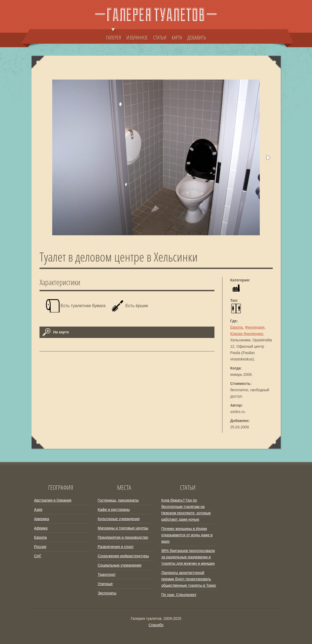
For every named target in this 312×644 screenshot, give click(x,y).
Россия (40, 547)
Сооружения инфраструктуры (123, 556)
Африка (41, 528)
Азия (38, 510)
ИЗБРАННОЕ (137, 37)
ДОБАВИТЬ (197, 37)
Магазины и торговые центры (123, 528)
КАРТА (177, 37)
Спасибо (156, 625)
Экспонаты (107, 593)
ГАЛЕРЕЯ (114, 35)
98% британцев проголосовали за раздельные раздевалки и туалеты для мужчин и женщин (188, 557)
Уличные (105, 584)
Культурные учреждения (119, 519)
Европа (237, 327)
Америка (42, 519)
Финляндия (255, 327)
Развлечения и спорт (116, 547)
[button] (268, 158)
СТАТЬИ (160, 37)
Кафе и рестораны (114, 510)
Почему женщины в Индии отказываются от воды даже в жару (187, 535)
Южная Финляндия (247, 334)
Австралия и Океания (53, 500)
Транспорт (107, 575)
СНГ (38, 556)
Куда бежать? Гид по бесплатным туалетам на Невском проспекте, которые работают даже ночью (186, 510)
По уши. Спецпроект (179, 595)
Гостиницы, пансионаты (118, 500)
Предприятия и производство (123, 537)
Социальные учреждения (120, 565)
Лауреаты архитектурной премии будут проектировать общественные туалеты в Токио (189, 579)
